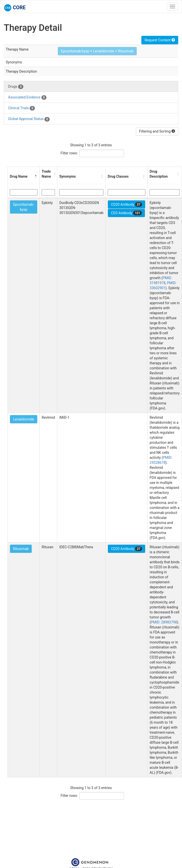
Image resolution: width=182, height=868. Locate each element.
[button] (36, 176)
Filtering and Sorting (157, 131)
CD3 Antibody (126, 213)
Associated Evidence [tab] (27, 97)
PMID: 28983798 (164, 622)
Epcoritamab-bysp (23, 207)
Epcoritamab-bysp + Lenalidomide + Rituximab (97, 51)
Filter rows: (69, 153)
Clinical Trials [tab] (21, 108)
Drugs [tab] (16, 87)
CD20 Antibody (127, 204)
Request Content (160, 40)
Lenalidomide (24, 419)
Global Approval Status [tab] (29, 119)
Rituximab (21, 549)
